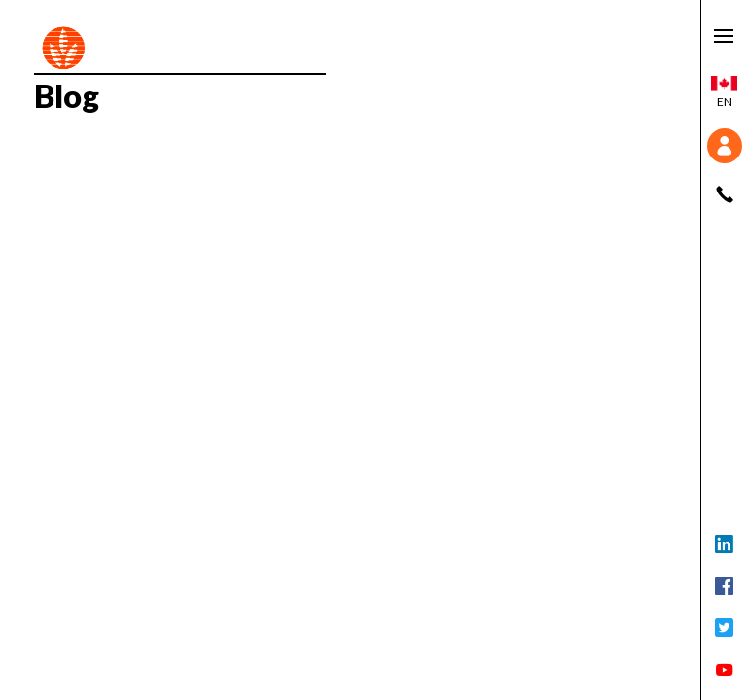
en (724, 92)
